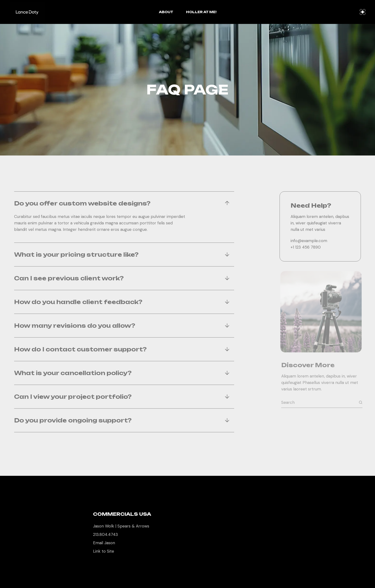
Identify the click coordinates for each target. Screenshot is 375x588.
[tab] (119, 203)
